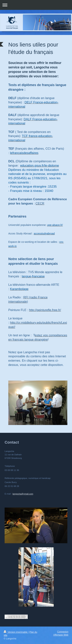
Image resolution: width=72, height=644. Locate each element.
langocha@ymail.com (23, 494)
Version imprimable (16, 632)
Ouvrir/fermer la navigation (36, 5)
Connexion (63, 632)
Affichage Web (61, 635)
